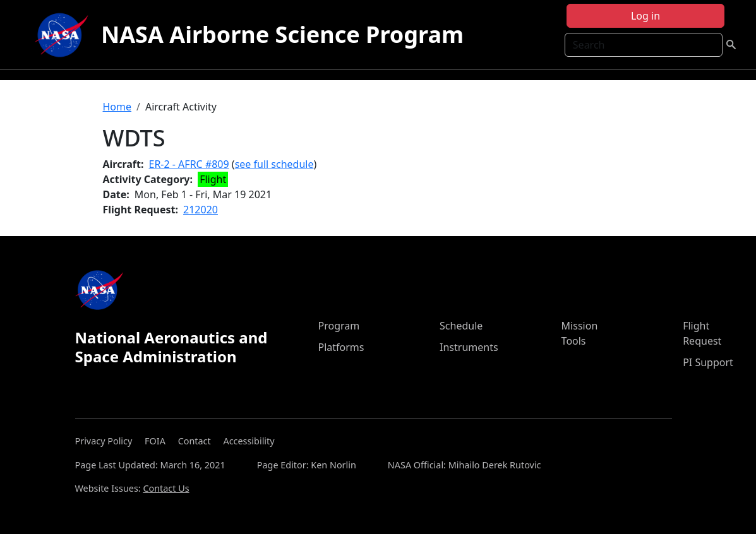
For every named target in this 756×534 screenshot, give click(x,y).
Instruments (469, 347)
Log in (645, 16)
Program (339, 326)
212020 (201, 210)
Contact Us (166, 488)
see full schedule (274, 164)
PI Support (708, 362)
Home (117, 107)
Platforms (341, 347)
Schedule (461, 326)
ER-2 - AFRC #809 (189, 164)
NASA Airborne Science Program (282, 34)
